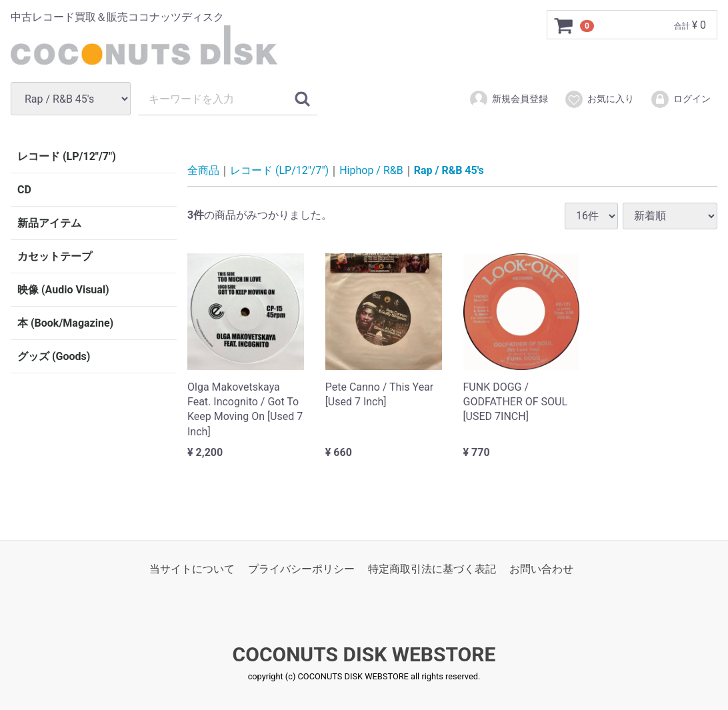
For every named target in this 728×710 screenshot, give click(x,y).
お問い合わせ (541, 568)
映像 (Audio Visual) (63, 290)
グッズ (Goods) (54, 356)
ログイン (680, 99)
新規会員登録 (508, 99)
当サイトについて (192, 568)
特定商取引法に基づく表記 (432, 568)
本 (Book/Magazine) (65, 323)
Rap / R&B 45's (449, 170)
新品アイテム (49, 223)
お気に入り (599, 99)
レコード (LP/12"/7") (67, 156)
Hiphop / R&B (371, 170)
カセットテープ (55, 256)
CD (24, 190)
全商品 (203, 170)
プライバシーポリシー (301, 568)
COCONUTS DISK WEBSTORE (364, 654)
